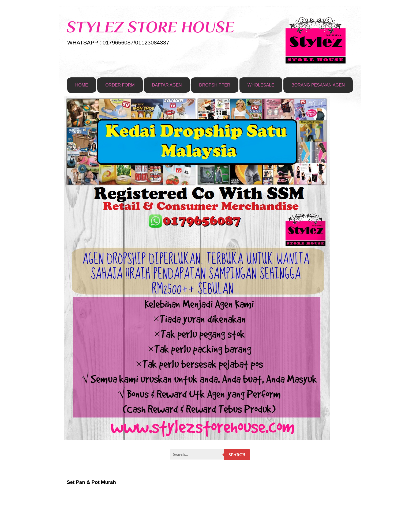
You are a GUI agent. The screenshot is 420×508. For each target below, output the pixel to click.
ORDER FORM (120, 85)
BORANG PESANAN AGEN (318, 85)
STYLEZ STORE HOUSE (151, 27)
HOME (82, 85)
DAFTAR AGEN (167, 85)
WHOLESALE (261, 85)
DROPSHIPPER (215, 85)
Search (237, 455)
